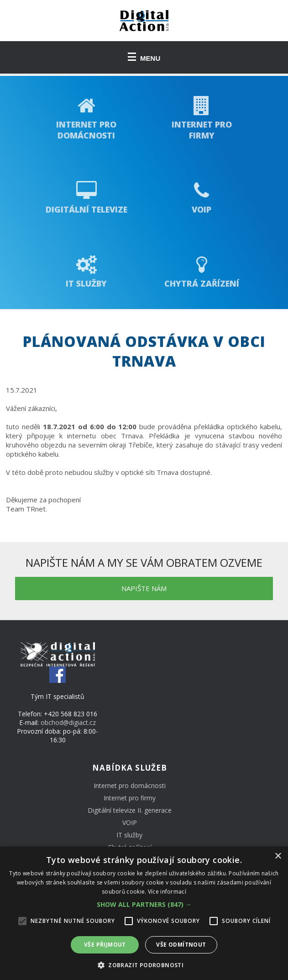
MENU (144, 57)
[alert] (144, 913)
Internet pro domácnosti (130, 786)
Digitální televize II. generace (130, 810)
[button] (144, 904)
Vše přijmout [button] (105, 945)
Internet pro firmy (130, 798)
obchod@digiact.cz (68, 722)
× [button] (278, 856)
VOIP (130, 823)
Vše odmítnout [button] (181, 945)
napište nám (144, 588)
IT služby (129, 835)
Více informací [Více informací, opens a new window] (167, 892)
